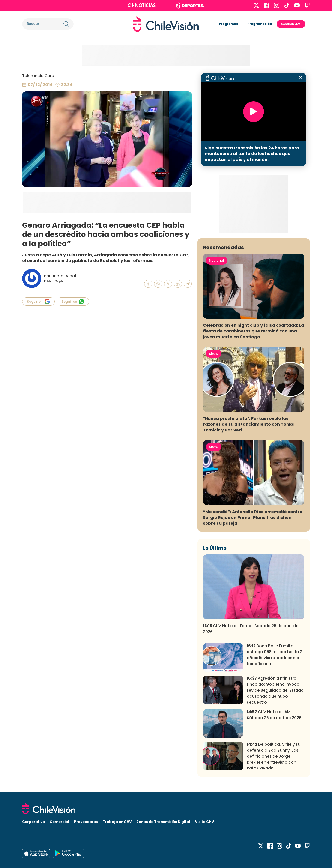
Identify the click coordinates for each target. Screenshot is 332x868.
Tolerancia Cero (38, 76)
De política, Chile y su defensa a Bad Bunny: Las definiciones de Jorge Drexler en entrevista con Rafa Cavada (274, 756)
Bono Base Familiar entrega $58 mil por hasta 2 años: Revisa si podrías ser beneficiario (275, 655)
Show (214, 354)
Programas (229, 24)
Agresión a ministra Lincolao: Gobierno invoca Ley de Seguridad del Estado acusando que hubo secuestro (275, 690)
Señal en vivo (291, 24)
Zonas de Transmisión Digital (163, 822)
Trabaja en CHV (117, 822)
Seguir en (38, 302)
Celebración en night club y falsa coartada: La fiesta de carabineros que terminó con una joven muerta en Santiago (254, 331)
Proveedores (86, 822)
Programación (260, 24)
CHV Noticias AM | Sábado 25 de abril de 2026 (274, 715)
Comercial (59, 822)
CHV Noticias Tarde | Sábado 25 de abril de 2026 (251, 629)
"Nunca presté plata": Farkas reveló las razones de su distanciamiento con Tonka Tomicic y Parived (249, 424)
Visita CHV (205, 822)
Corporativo (33, 822)
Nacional (217, 260)
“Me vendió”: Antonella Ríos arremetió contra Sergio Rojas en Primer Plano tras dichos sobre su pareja (253, 517)
